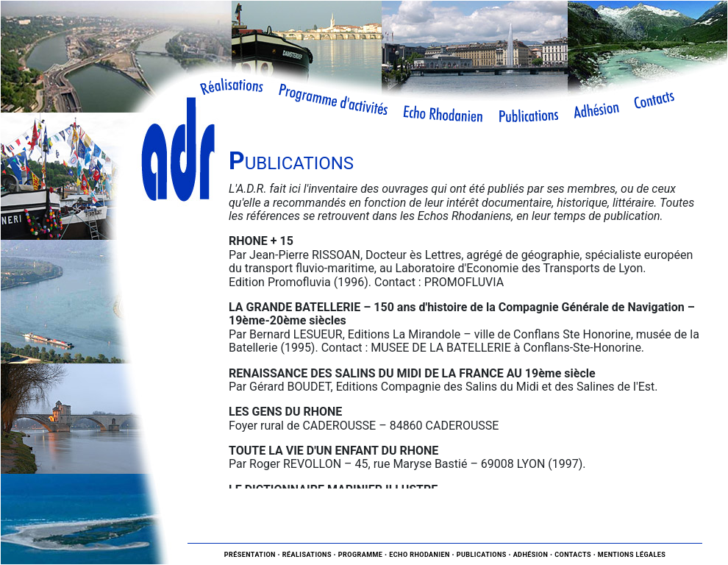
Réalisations (307, 555)
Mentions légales (632, 555)
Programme (361, 555)
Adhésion (531, 555)
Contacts (573, 555)
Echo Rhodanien (420, 555)
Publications (482, 555)
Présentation (250, 555)
